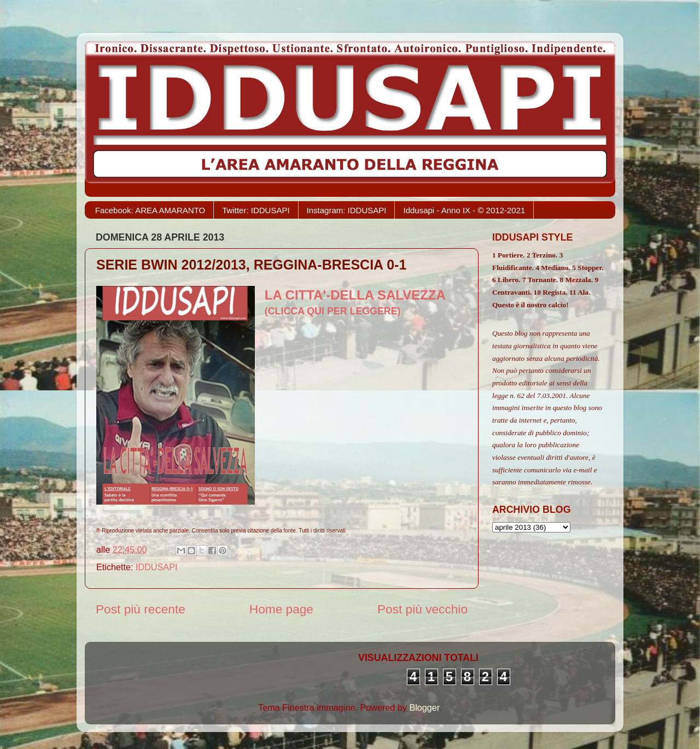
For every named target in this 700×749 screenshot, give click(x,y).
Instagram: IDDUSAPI (347, 210)
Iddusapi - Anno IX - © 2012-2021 (464, 210)
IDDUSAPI (156, 567)
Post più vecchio (422, 609)
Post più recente (141, 609)
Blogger (424, 707)
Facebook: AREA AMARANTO (150, 210)
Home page (281, 609)
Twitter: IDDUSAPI (256, 210)
